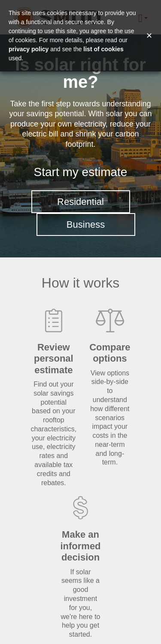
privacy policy (29, 49)
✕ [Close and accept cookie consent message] (149, 36)
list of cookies (103, 49)
